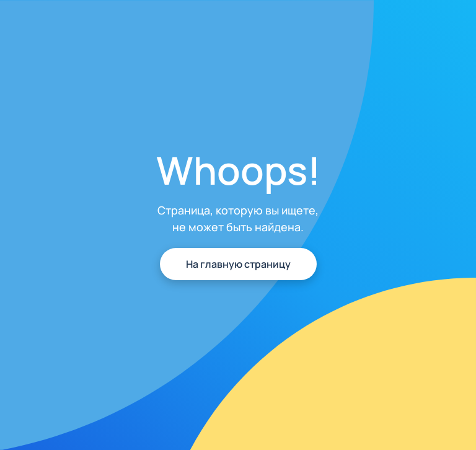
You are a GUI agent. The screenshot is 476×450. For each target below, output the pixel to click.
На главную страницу (238, 264)
